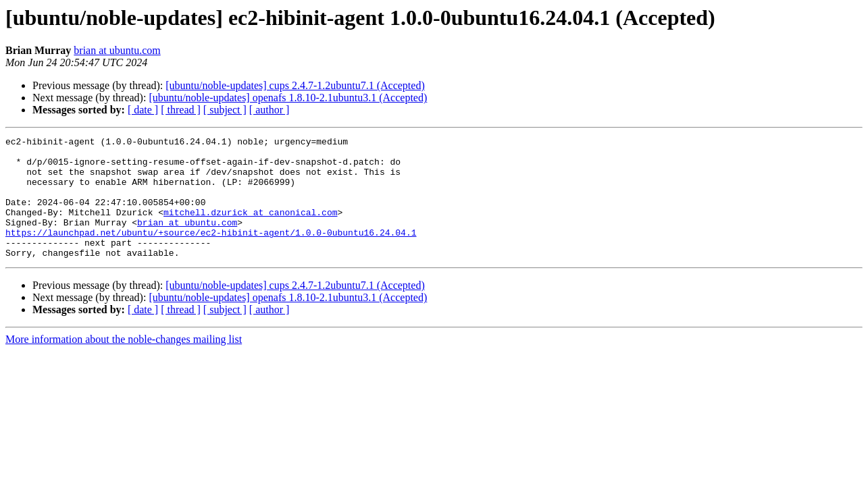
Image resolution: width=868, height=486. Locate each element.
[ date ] (143, 110)
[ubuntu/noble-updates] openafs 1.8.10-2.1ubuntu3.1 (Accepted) (288, 98)
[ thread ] (181, 110)
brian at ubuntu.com (117, 50)
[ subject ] (225, 110)
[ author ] (270, 110)
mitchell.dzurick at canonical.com (250, 228)
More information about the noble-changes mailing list (124, 363)
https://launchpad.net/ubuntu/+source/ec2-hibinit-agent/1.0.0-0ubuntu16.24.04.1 (211, 252)
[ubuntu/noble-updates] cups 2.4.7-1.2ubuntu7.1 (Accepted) (295, 85)
